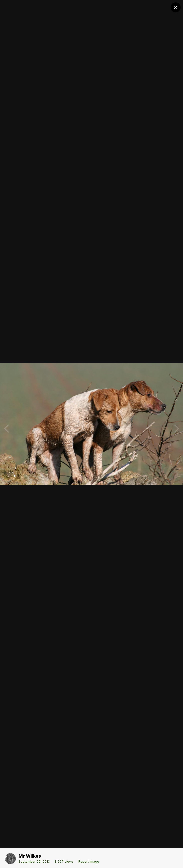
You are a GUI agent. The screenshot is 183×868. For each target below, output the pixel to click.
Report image (89, 861)
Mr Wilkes (30, 856)
